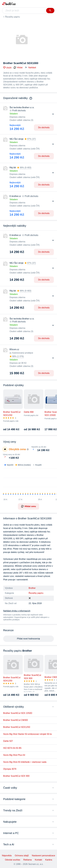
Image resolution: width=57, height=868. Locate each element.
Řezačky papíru (13, 17)
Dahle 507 (8, 741)
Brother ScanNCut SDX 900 (16, 776)
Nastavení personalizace (43, 856)
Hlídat (18, 68)
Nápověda (7, 856)
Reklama (28, 860)
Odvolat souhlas (13, 860)
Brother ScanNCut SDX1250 (17, 727)
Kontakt (38, 860)
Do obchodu (44, 127)
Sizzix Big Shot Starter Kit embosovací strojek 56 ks (28, 734)
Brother (32, 588)
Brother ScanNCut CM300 (16, 720)
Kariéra (49, 860)
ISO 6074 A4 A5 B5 (12, 748)
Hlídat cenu (28, 506)
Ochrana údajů (22, 856)
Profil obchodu (19, 110)
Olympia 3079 (10, 769)
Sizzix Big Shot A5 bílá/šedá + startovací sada (25, 762)
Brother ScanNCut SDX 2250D (18, 713)
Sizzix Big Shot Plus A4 (14, 755)
